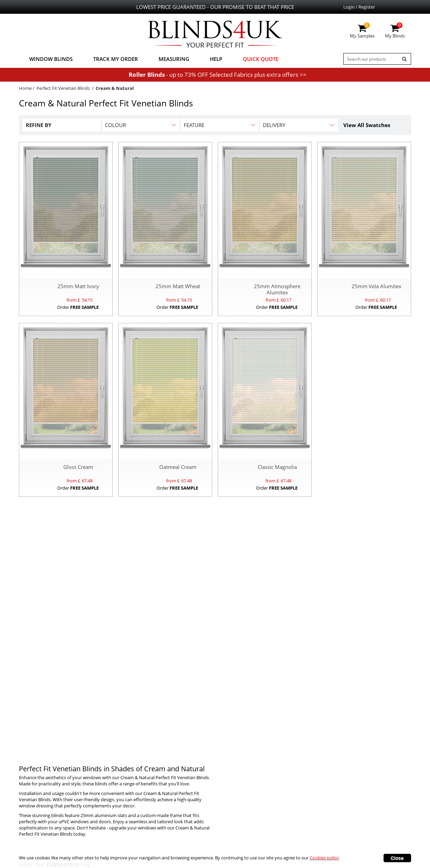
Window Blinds (51, 59)
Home (25, 88)
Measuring (174, 59)
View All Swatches (367, 125)
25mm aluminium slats (104, 815)
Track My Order (116, 59)
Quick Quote (261, 59)
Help (216, 59)
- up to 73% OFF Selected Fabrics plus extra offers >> (218, 75)
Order (78, 307)
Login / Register (359, 7)
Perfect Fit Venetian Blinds (63, 88)
